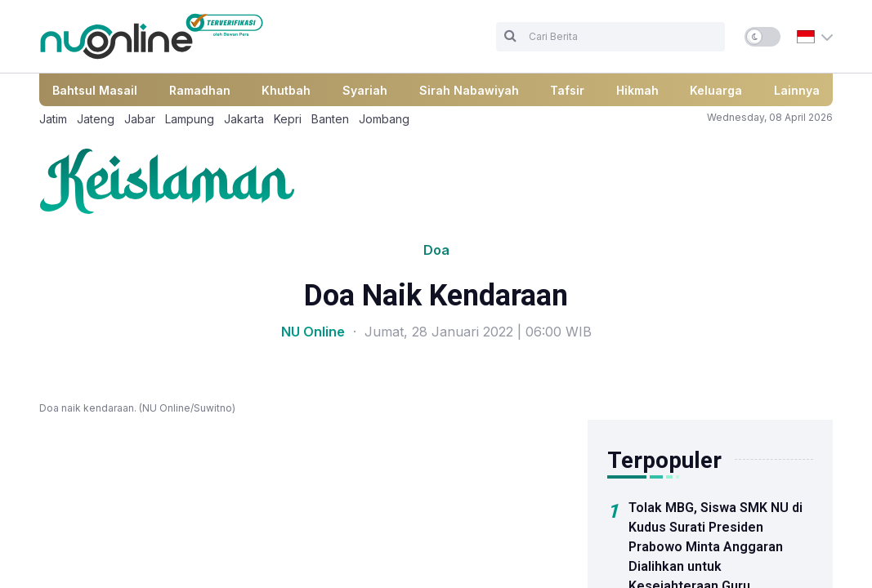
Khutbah (286, 90)
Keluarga (716, 90)
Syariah (365, 90)
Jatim (53, 119)
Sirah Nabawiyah (469, 90)
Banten (330, 119)
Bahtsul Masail (95, 90)
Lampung (190, 119)
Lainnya (797, 90)
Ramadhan (200, 90)
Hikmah (637, 90)
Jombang (384, 119)
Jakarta (244, 119)
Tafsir (567, 90)
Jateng (96, 119)
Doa (436, 250)
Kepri (288, 119)
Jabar (140, 119)
